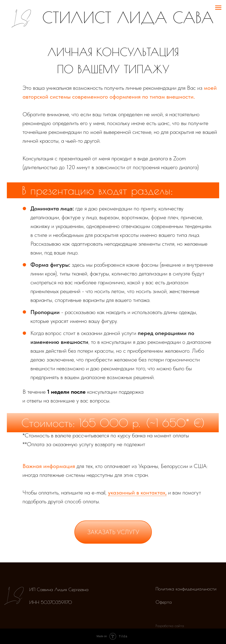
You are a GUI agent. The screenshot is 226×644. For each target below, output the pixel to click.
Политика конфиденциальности (186, 589)
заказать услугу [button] (113, 532)
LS (20, 17)
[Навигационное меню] (218, 8)
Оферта (164, 602)
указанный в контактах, (137, 492)
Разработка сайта (170, 626)
